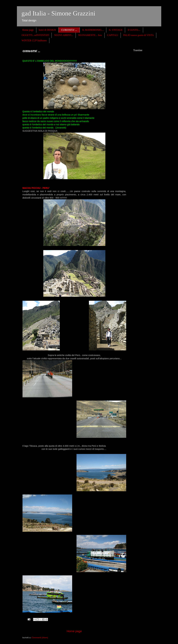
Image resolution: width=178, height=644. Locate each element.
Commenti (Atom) (40, 638)
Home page (28, 30)
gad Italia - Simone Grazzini (59, 13)
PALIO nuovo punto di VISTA (138, 35)
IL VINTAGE (116, 30)
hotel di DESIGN (47, 30)
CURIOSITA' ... (69, 30)
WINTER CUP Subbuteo (34, 40)
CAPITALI (113, 35)
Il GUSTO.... (134, 30)
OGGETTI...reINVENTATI (35, 35)
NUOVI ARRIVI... (64, 35)
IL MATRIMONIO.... (93, 30)
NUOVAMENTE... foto (90, 35)
